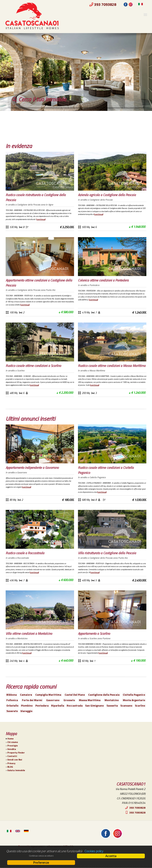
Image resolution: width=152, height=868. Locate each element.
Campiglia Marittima (48, 695)
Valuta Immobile (16, 770)
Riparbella (58, 705)
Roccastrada (75, 705)
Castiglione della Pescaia (104, 695)
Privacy (11, 763)
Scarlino (140, 705)
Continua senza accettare (41, 856)
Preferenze (41, 863)
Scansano (126, 705)
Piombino (27, 705)
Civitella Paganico (134, 695)
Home (10, 739)
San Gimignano (94, 705)
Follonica (12, 700)
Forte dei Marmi (32, 700)
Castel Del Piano (75, 695)
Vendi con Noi (15, 760)
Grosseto (69, 700)
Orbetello (12, 705)
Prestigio (13, 746)
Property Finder (16, 753)
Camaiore (26, 695)
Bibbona (12, 695)
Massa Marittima (90, 700)
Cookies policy (94, 851)
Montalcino (112, 700)
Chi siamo (13, 742)
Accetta (111, 856)
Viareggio (26, 711)
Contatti (12, 756)
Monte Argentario (134, 700)
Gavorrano (53, 700)
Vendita (12, 749)
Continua (41, 219)
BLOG (10, 767)
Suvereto (12, 711)
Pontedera (42, 705)
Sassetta (112, 705)
